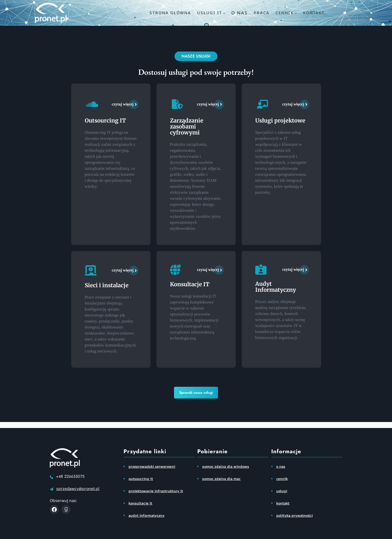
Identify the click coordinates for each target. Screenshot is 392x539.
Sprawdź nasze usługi (196, 392)
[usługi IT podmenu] (224, 13)
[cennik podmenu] (296, 13)
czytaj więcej (123, 104)
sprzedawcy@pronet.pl (78, 488)
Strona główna (170, 13)
